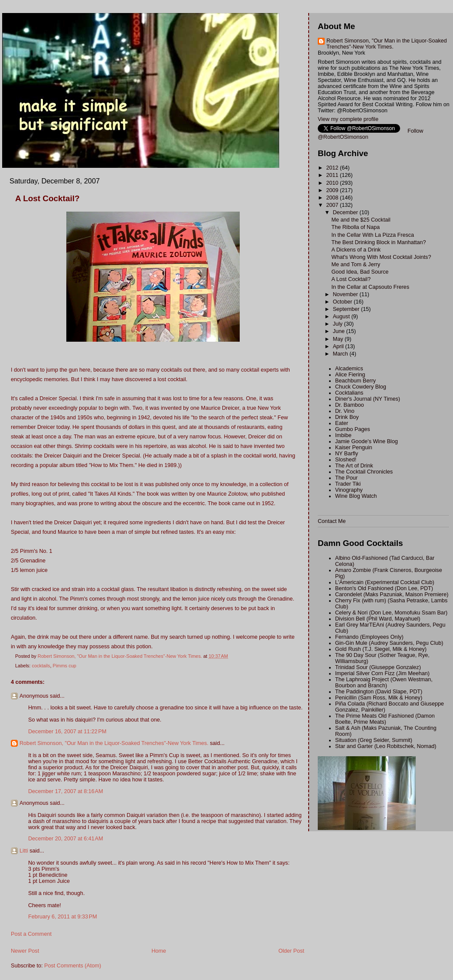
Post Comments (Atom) (73, 966)
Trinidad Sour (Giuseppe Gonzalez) (378, 667)
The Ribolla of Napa (356, 227)
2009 (333, 190)
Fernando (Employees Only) (369, 637)
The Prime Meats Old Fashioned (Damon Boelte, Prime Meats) (385, 719)
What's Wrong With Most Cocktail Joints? (381, 257)
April (339, 346)
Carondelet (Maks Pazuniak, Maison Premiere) (392, 595)
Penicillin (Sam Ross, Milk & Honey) (379, 698)
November (346, 294)
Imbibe (343, 435)
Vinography (349, 490)
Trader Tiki (348, 484)
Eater (342, 423)
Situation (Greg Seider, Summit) (374, 740)
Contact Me (332, 521)
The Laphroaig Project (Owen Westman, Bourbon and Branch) (384, 683)
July (339, 324)
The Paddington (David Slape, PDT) (379, 692)
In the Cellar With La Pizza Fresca (373, 235)
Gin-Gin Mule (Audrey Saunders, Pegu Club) (389, 643)
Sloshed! (346, 460)
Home (159, 951)
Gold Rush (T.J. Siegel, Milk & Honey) (381, 649)
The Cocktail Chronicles (364, 472)
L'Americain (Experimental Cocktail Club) (385, 582)
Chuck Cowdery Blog (361, 387)
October (343, 302)
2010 (333, 183)
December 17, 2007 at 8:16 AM (66, 791)
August (342, 317)
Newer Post (25, 951)
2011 (333, 175)
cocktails (41, 666)
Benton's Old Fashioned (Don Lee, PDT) (384, 588)
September (347, 309)
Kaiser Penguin (354, 448)
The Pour (346, 478)
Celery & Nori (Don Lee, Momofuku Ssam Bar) (391, 613)
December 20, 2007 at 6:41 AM (66, 839)
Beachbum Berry (355, 381)
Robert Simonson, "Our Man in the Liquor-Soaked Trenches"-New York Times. (114, 743)
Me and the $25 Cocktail (361, 220)
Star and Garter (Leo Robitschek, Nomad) (386, 746)
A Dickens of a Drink (356, 250)
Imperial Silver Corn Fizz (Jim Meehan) (382, 673)
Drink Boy (347, 417)
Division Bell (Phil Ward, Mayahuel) (378, 619)
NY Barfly (347, 454)
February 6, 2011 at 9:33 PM (63, 917)
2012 (333, 168)
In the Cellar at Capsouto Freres (370, 287)
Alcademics (349, 369)
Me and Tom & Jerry (356, 265)
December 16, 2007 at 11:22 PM (67, 732)
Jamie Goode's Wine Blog (367, 441)
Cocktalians (349, 393)
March (341, 354)
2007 (333, 205)
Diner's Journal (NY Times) (368, 399)
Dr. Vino (345, 411)
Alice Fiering (350, 375)
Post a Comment (31, 934)
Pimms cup (65, 666)
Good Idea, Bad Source (360, 272)
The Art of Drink (354, 466)
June (340, 331)
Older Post (291, 951)
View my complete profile (348, 119)
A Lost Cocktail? (351, 279)
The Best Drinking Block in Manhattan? (379, 242)
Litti (24, 851)
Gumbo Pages (353, 429)
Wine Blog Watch (356, 496)
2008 (333, 198)
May (339, 339)
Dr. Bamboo (350, 405)
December (346, 212)
